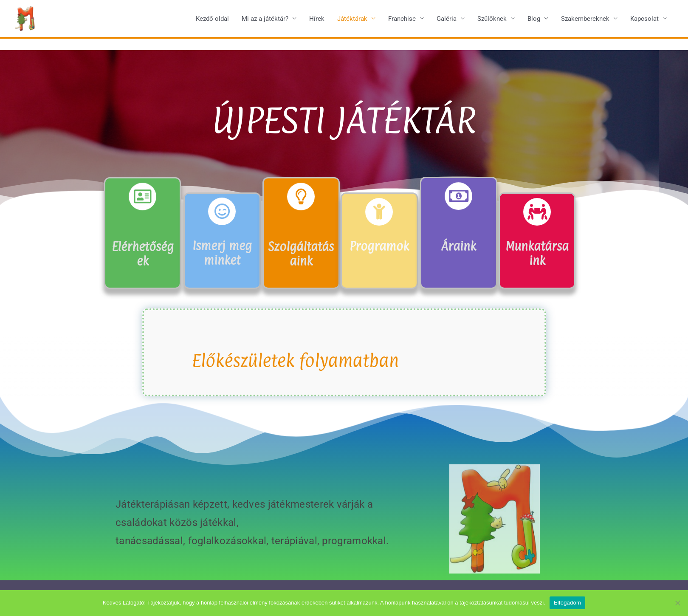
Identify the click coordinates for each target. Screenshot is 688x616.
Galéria (447, 21)
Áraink (458, 245)
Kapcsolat (644, 21)
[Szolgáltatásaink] (301, 198)
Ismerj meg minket (222, 252)
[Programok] (379, 213)
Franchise (402, 21)
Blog (534, 21)
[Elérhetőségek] (142, 198)
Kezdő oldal (212, 21)
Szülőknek (492, 21)
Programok (379, 245)
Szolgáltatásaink (301, 253)
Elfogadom (567, 603)
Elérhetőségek (142, 253)
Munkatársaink (537, 253)
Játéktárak (352, 21)
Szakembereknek (585, 21)
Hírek (317, 21)
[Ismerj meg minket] (222, 212)
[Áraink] (458, 197)
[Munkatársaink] (537, 213)
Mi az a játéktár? (265, 21)
